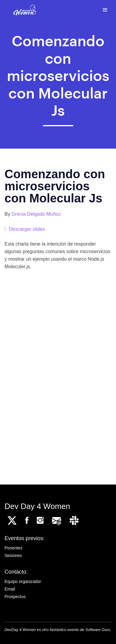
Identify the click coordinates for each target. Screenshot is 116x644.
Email (10, 589)
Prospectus (15, 597)
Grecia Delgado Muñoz (36, 214)
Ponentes (13, 548)
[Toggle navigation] (105, 10)
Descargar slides (25, 229)
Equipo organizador (23, 581)
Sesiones (13, 555)
